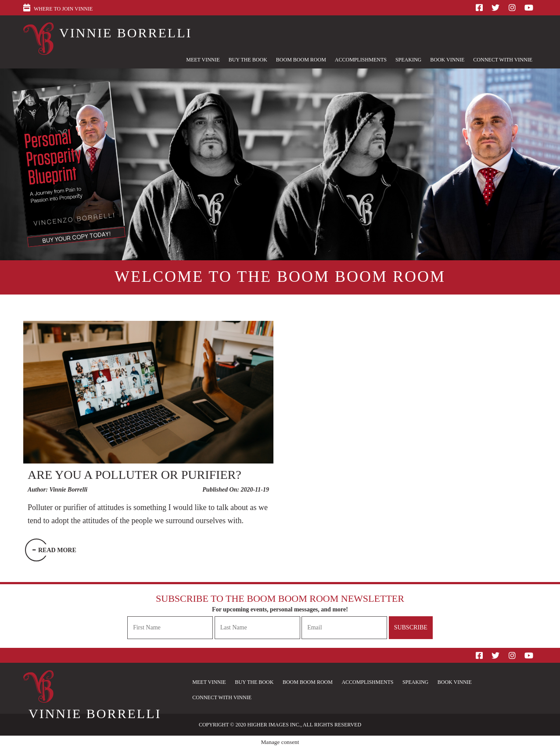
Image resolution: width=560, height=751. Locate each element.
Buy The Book (248, 60)
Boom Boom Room (301, 60)
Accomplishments (361, 60)
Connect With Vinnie (503, 60)
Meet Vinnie (203, 60)
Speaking (408, 60)
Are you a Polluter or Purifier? (135, 475)
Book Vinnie (447, 60)
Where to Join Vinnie (63, 9)
